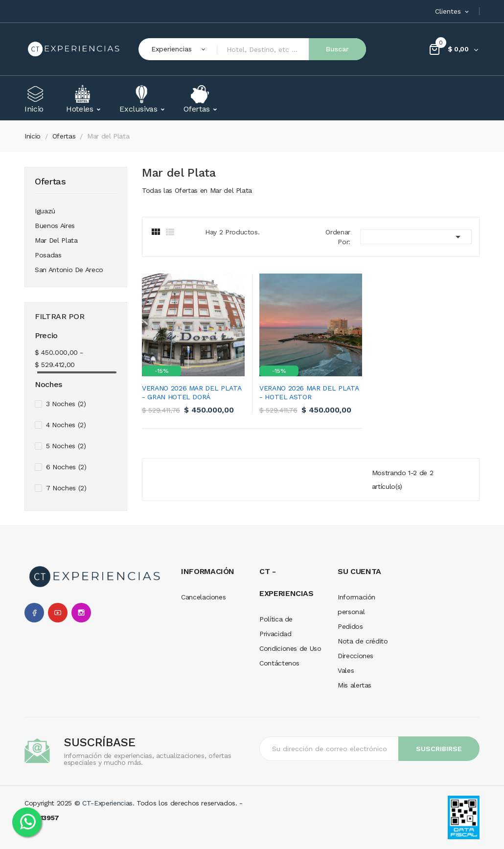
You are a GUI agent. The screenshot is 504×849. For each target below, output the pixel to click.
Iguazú (45, 211)
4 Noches (66, 425)
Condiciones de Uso (290, 648)
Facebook (34, 613)
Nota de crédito (363, 641)
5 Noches (66, 446)
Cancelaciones (203, 597)
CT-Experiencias (107, 803)
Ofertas (50, 182)
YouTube (58, 613)
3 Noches (66, 404)
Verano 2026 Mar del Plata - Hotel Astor (309, 392)
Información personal (356, 604)
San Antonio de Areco (69, 270)
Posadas (48, 255)
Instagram (81, 613)
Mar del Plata (56, 240)
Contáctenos (279, 663)
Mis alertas (355, 685)
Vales (346, 670)
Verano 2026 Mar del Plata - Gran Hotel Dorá (191, 392)
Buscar (337, 49)
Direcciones (355, 656)
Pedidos (350, 626)
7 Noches (66, 488)
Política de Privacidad (276, 626)
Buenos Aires (55, 226)
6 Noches (66, 467)
